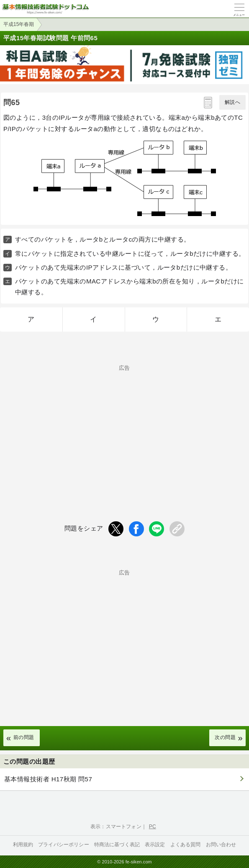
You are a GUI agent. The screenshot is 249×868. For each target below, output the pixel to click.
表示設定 (155, 845)
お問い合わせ (221, 845)
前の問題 (24, 737)
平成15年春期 (19, 24)
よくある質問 (186, 845)
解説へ (232, 102)
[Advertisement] (124, 429)
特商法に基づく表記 (117, 845)
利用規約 (23, 845)
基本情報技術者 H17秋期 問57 (48, 779)
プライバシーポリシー (64, 845)
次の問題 (225, 737)
